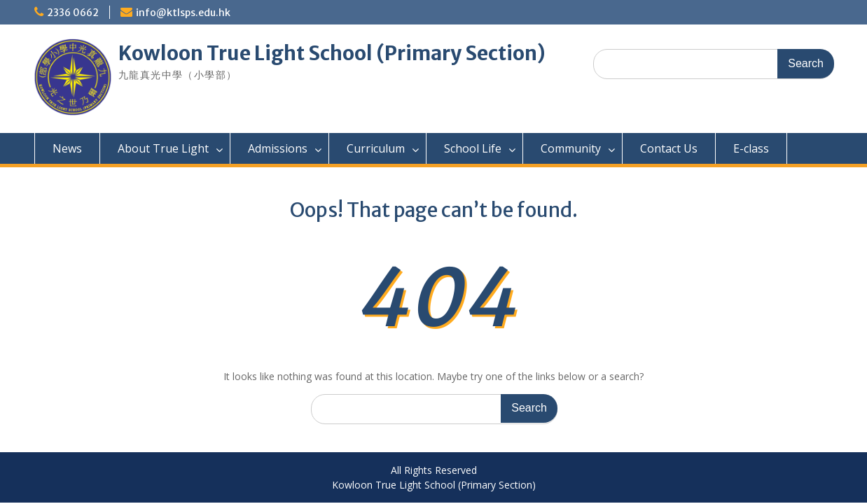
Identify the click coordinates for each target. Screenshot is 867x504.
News (67, 148)
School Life (473, 148)
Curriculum (376, 148)
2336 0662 (73, 13)
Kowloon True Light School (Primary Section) (332, 53)
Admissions (278, 148)
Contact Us (669, 148)
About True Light (163, 148)
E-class (751, 148)
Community (571, 148)
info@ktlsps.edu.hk (183, 13)
